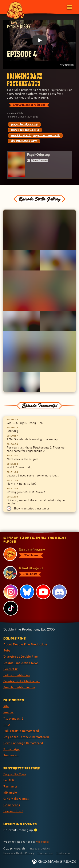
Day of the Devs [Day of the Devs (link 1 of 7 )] (15, 774)
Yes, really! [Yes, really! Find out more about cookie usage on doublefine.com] (42, 842)
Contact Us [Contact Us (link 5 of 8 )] (11, 669)
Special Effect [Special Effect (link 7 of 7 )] (13, 811)
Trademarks (63, 853)
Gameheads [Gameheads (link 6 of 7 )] (12, 805)
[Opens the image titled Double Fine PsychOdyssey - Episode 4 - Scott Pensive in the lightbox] (21, 260)
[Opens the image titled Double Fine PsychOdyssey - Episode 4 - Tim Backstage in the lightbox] (58, 321)
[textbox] (39, 460)
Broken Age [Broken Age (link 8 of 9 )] (11, 749)
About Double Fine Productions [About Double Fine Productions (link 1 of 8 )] (25, 644)
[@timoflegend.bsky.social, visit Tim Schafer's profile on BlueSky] (37, 573)
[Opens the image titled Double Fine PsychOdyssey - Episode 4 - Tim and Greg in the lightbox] (21, 321)
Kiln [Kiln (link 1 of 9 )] (6, 706)
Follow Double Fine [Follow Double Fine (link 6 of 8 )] (17, 675)
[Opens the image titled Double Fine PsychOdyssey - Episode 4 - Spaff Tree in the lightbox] (39, 230)
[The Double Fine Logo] (15, 10)
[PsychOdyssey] (39, 165)
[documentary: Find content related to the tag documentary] (24, 141)
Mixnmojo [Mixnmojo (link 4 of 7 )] (10, 792)
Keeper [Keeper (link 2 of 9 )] (8, 712)
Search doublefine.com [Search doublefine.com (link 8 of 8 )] (19, 687)
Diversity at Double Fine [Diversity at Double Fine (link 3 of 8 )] (21, 656)
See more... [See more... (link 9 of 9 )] (11, 755)
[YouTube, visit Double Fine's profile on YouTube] (43, 592)
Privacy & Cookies (39, 849)
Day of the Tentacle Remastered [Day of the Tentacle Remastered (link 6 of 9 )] (26, 737)
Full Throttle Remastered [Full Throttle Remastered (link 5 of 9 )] (21, 731)
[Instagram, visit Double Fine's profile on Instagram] (11, 592)
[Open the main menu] (69, 7)
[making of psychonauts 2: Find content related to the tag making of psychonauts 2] (35, 136)
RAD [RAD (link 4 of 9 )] (7, 725)
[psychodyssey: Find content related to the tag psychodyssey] (24, 124)
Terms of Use (45, 853)
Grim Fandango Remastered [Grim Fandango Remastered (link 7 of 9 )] (23, 743)
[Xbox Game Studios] (54, 861)
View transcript (66, 65)
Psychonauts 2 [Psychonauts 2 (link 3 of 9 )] (13, 718)
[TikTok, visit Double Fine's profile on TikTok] (11, 608)
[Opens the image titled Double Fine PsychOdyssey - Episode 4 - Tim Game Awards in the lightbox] (21, 382)
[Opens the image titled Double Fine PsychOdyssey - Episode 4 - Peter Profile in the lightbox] (58, 260)
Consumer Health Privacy (19, 853)
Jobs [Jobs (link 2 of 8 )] (7, 650)
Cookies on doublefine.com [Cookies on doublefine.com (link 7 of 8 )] (22, 681)
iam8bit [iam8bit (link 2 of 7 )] (9, 780)
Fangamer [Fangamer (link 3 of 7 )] (10, 786)
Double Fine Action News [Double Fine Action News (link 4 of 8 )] (21, 663)
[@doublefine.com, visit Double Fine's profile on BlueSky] (37, 554)
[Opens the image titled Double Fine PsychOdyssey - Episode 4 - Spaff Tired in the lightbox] (39, 291)
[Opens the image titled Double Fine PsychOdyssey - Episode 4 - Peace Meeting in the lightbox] (39, 352)
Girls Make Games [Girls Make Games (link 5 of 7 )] (16, 799)
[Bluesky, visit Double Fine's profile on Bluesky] (27, 592)
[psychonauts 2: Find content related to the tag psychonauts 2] (25, 130)
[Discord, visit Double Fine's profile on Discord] (59, 592)
